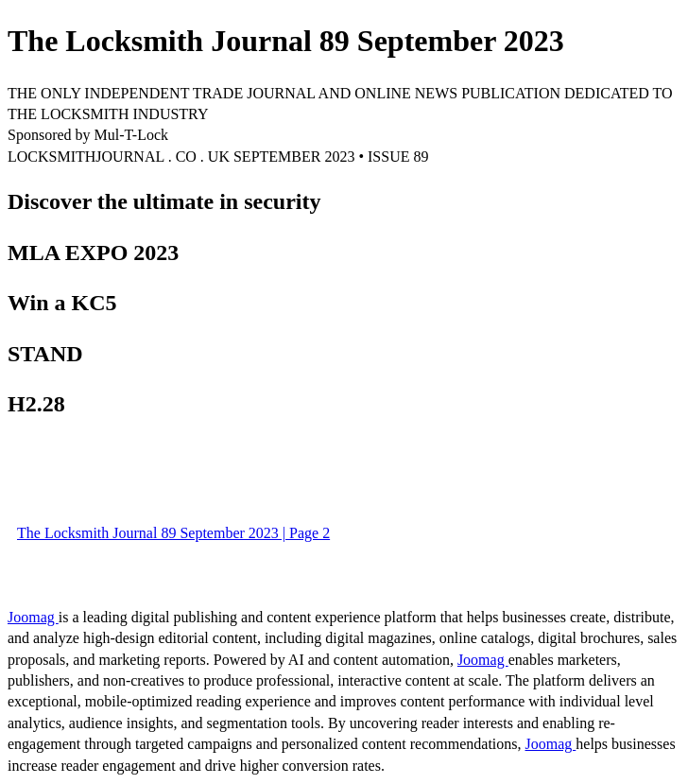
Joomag (33, 617)
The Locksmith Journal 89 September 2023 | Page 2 (173, 533)
